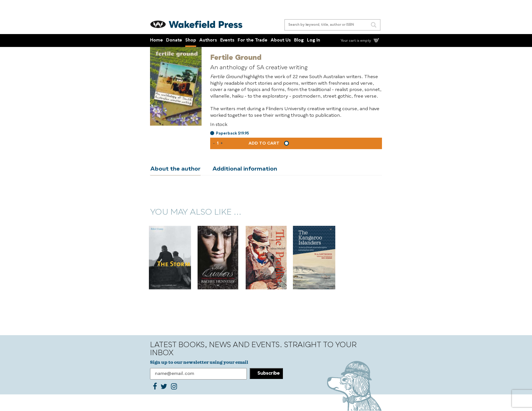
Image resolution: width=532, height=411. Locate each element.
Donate (174, 40)
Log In (314, 40)
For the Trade (253, 40)
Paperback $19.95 (232, 134)
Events (227, 40)
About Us (281, 40)
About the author (175, 169)
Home (156, 40)
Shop (191, 40)
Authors (208, 40)
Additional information (244, 169)
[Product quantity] (218, 143)
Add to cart (264, 143)
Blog (299, 40)
